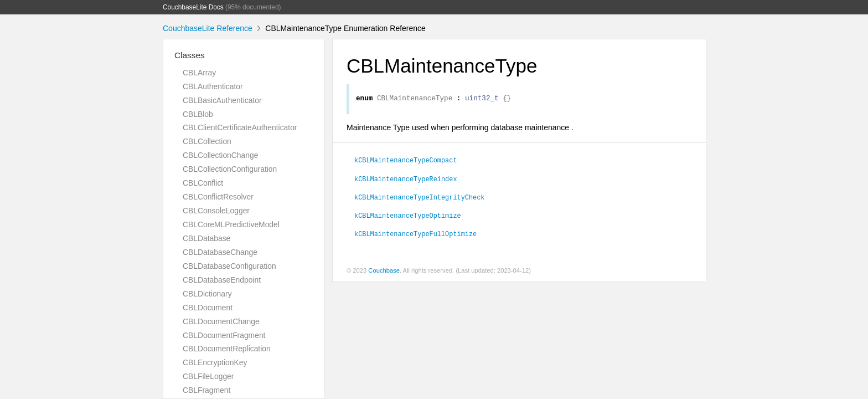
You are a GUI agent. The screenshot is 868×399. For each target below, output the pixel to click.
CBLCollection (207, 141)
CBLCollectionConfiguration (230, 169)
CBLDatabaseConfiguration (229, 266)
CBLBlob (198, 114)
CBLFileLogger (208, 376)
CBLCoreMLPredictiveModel (231, 224)
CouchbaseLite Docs (193, 7)
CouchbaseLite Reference (208, 28)
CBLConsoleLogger (216, 211)
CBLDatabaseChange (220, 252)
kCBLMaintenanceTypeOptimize (408, 217)
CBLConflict (203, 183)
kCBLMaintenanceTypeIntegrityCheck (419, 198)
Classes (190, 55)
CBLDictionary (207, 294)
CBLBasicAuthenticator (222, 100)
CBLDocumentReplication (227, 349)
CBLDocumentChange (221, 321)
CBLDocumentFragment (224, 335)
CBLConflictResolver (218, 197)
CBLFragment (206, 390)
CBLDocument (208, 308)
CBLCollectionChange (220, 155)
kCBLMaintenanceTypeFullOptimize (415, 235)
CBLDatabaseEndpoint (222, 280)
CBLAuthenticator (213, 86)
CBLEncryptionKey (215, 362)
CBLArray (199, 73)
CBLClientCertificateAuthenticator (240, 127)
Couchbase (384, 272)
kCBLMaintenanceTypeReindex (406, 180)
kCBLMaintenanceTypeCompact (406, 161)
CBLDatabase (206, 238)
